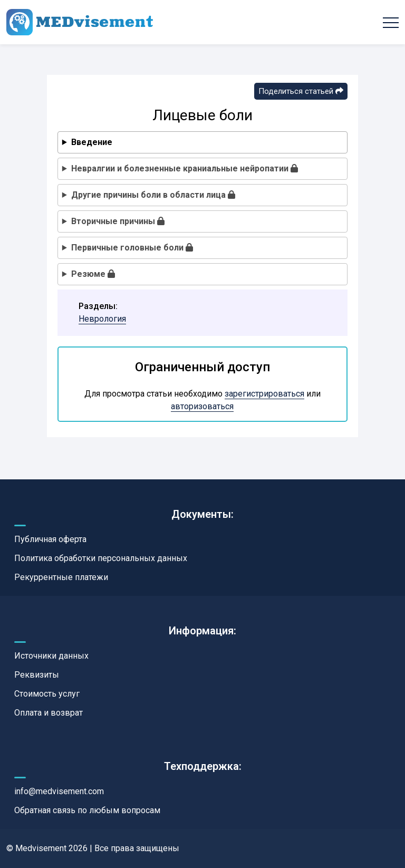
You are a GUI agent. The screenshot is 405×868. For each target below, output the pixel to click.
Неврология (102, 319)
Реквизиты (37, 675)
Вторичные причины (118, 221)
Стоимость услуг (47, 694)
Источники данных (51, 656)
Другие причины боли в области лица (153, 195)
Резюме (93, 274)
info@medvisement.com (59, 791)
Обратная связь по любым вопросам (87, 810)
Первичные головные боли (132, 248)
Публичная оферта (50, 539)
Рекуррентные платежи (61, 577)
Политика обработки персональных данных (101, 558)
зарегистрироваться (264, 394)
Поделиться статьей (301, 91)
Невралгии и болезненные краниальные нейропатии (185, 168)
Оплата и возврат (49, 713)
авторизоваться (202, 406)
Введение (92, 142)
